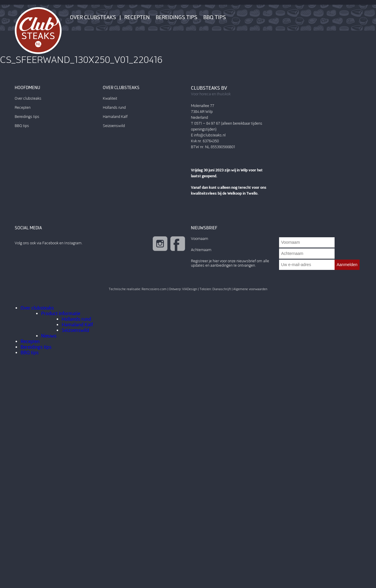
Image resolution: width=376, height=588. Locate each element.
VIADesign (190, 289)
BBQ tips (215, 17)
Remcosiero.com (154, 289)
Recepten (137, 17)
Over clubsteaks (93, 17)
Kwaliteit (110, 98)
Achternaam (201, 250)
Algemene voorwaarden (250, 289)
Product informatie (61, 314)
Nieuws (49, 336)
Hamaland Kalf (115, 117)
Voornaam (200, 239)
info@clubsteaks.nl (210, 135)
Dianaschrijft (222, 289)
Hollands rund (114, 107)
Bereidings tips (177, 17)
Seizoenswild (114, 126)
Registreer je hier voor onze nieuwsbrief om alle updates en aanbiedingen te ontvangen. (230, 263)
